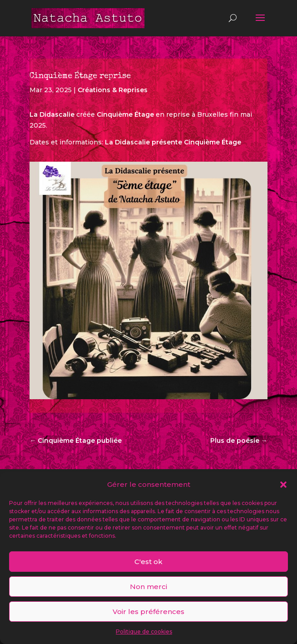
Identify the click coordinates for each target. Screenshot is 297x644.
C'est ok (148, 562)
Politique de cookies (144, 632)
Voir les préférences (148, 612)
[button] (283, 485)
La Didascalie (52, 114)
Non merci (148, 587)
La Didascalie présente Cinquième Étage (173, 142)
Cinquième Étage (125, 114)
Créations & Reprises (113, 90)
